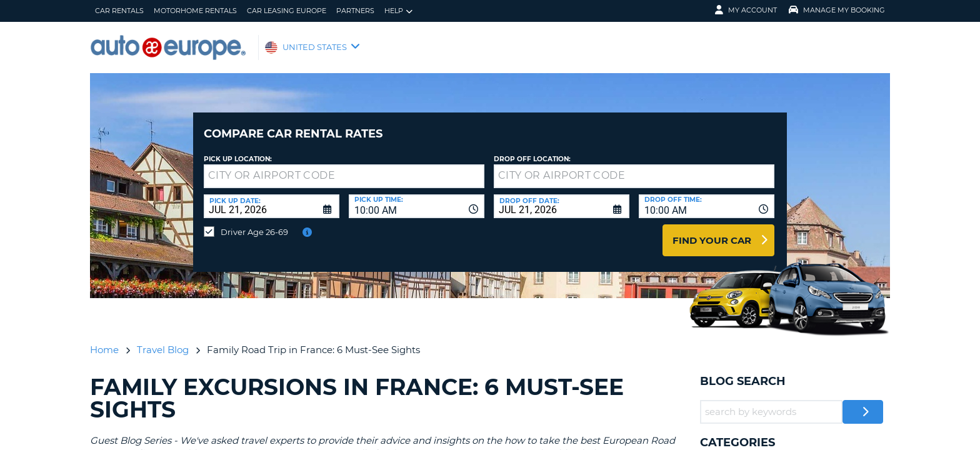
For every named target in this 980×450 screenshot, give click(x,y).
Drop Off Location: (532, 150)
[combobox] (417, 197)
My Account (746, 10)
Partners (355, 11)
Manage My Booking (837, 10)
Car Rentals (119, 11)
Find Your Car (712, 231)
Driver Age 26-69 (254, 222)
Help (398, 11)
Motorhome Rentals (195, 11)
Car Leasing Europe (287, 11)
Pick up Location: (238, 150)
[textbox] (344, 167)
